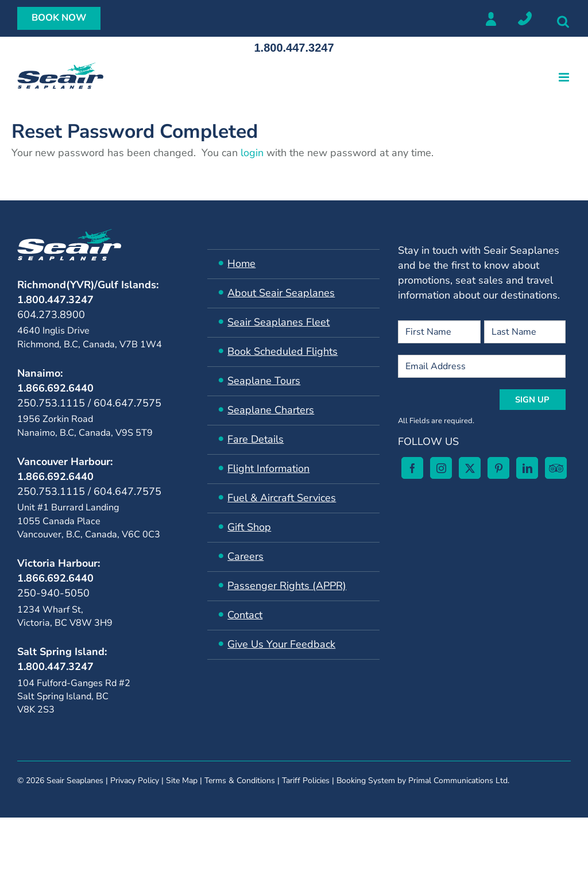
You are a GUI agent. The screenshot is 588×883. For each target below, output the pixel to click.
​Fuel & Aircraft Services (282, 498)
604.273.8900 (51, 315)
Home (241, 264)
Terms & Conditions (240, 855)
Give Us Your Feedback (281, 644)
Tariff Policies (306, 855)
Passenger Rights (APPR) (287, 586)
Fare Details (256, 439)
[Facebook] (32, 781)
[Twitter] (90, 781)
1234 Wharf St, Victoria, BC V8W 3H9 (65, 616)
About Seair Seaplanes (281, 293)
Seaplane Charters (271, 410)
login (254, 153)
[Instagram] (61, 781)
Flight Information (268, 468)
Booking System (366, 855)
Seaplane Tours (264, 381)
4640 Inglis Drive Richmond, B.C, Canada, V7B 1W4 (90, 337)
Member (490, 18)
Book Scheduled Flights (283, 351)
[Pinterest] (118, 781)
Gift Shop (249, 527)
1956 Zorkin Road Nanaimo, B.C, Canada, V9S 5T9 (85, 426)
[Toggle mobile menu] (565, 77)
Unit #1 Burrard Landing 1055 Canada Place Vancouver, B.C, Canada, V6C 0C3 (89, 521)
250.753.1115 (51, 403)
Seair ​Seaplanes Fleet (278, 322)
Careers (245, 556)
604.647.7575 (127, 403)
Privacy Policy (135, 855)
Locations (525, 18)
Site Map (182, 855)
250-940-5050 (53, 593)
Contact (245, 615)
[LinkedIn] (147, 781)
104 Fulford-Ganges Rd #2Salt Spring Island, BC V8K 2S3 (74, 697)
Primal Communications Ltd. (459, 855)
